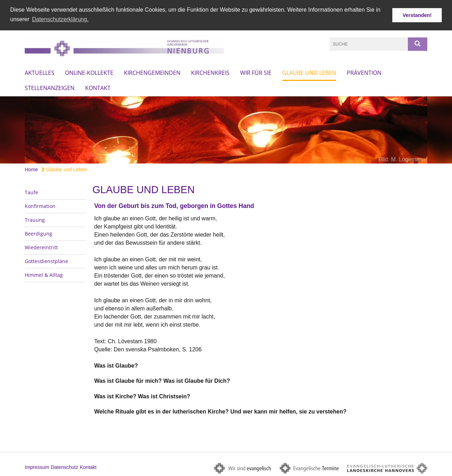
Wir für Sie (256, 72)
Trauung (35, 219)
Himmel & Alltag (44, 274)
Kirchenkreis (210, 72)
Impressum (37, 466)
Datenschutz (65, 466)
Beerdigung (38, 233)
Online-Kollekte (89, 72)
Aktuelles (40, 72)
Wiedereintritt (41, 247)
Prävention (364, 72)
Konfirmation (40, 205)
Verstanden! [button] (417, 15)
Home (31, 169)
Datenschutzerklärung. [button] (60, 19)
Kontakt (98, 87)
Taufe (31, 192)
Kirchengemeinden (152, 72)
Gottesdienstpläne (46, 260)
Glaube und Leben (309, 72)
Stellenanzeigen (50, 87)
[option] (226, 129)
